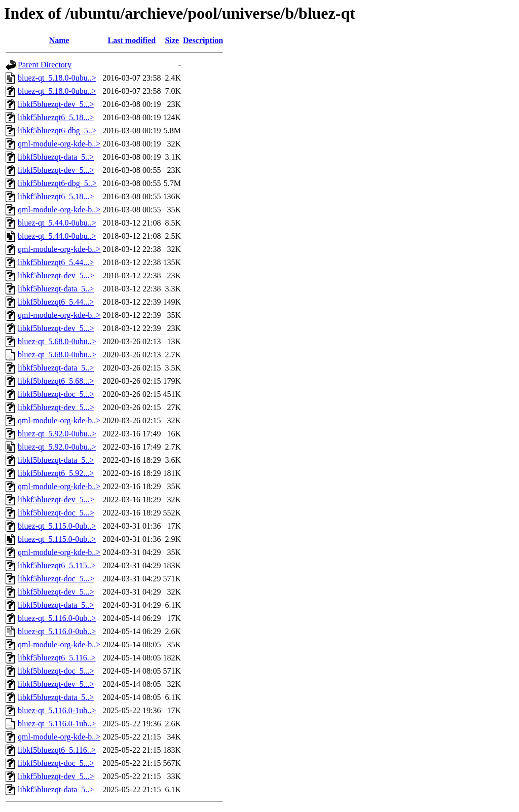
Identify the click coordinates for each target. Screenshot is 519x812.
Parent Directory (45, 65)
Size (172, 40)
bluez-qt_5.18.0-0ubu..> (57, 78)
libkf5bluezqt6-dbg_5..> (57, 131)
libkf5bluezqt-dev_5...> (56, 104)
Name (59, 40)
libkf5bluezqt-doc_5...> (56, 394)
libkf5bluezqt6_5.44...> (56, 262)
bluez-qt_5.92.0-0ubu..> (57, 434)
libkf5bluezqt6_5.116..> (57, 658)
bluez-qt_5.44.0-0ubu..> (57, 223)
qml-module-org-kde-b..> (59, 144)
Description (203, 40)
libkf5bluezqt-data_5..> (56, 157)
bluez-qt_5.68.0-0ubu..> (57, 341)
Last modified (132, 40)
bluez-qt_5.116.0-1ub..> (57, 710)
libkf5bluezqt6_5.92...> (56, 473)
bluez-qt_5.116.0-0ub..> (57, 618)
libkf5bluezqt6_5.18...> (56, 117)
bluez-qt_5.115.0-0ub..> (57, 526)
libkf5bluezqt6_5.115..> (57, 565)
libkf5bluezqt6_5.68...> (56, 381)
